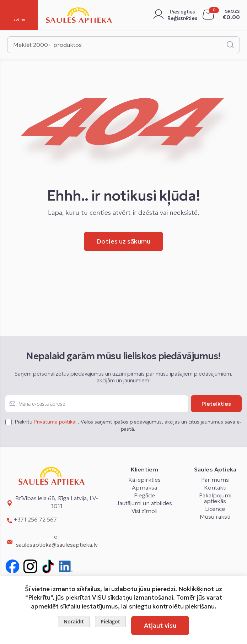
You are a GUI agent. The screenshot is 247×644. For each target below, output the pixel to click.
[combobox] (123, 45)
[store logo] (79, 15)
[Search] (230, 45)
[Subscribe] (216, 404)
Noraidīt (74, 621)
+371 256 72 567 (35, 519)
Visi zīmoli (144, 511)
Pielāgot (111, 621)
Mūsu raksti (215, 517)
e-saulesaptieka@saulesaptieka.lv (57, 541)
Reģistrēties (182, 18)
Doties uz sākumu (123, 241)
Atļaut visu (160, 625)
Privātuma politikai (55, 422)
